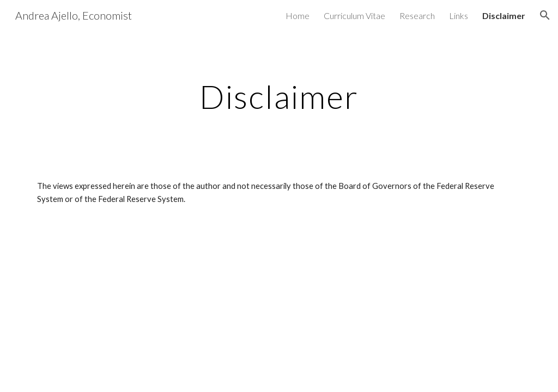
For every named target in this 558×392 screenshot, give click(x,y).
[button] (545, 15)
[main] (279, 96)
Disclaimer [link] (504, 16)
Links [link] (459, 16)
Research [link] (417, 16)
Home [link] (298, 16)
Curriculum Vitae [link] (354, 16)
